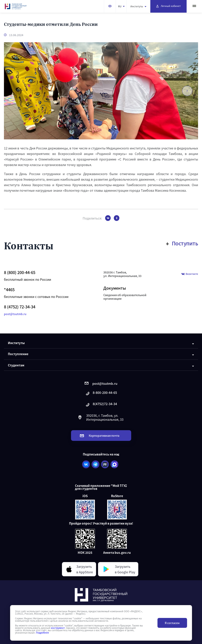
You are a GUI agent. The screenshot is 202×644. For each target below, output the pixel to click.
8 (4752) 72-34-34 (20, 307)
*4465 (9, 290)
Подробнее (42, 633)
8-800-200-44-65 (101, 394)
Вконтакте (190, 274)
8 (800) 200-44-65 (20, 272)
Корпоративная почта (100, 436)
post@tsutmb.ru (15, 314)
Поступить (182, 243)
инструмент (58, 628)
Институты (138, 6)
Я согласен (172, 623)
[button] (187, 91)
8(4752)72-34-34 (101, 405)
